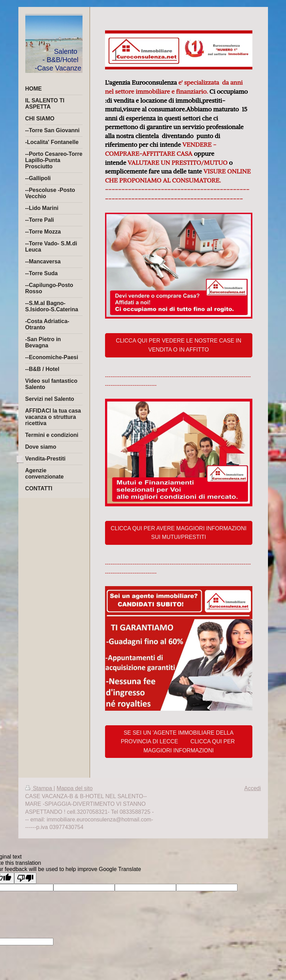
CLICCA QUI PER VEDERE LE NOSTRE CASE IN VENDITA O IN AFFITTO (179, 345)
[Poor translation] (25, 878)
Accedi (252, 788)
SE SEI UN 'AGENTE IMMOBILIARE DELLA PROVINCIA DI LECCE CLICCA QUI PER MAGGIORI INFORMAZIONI (178, 742)
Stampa (40, 788)
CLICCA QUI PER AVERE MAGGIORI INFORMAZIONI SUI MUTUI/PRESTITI (179, 533)
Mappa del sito (75, 788)
